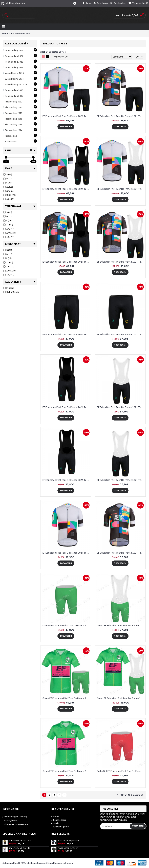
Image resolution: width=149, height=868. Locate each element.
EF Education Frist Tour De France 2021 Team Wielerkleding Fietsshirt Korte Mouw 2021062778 (66, 553)
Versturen (138, 826)
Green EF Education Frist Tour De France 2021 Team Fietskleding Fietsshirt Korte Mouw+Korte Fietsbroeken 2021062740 (66, 698)
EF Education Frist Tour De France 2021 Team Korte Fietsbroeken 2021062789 (121, 334)
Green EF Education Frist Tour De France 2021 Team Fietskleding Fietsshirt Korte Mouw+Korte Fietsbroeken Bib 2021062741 (121, 698)
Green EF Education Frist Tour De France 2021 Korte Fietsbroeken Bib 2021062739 (121, 626)
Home (55, 817)
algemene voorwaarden (15, 824)
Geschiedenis (59, 820)
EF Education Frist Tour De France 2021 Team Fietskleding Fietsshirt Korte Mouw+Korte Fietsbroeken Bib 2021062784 (121, 189)
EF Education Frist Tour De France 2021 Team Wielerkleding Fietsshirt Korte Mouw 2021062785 (121, 553)
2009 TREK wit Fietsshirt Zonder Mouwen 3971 (21, 848)
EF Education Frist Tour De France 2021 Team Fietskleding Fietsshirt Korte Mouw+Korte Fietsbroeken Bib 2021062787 (66, 262)
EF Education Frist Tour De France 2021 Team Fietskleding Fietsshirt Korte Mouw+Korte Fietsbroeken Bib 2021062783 (66, 189)
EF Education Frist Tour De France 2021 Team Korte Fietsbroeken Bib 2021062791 (121, 480)
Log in (55, 823)
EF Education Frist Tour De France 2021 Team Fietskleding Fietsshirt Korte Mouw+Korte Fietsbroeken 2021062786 (121, 116)
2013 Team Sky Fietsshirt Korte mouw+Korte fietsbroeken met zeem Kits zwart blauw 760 (70, 841)
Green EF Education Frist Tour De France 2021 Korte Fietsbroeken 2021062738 (66, 626)
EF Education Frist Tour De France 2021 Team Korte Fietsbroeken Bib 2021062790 (66, 480)
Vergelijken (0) (60, 57)
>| (64, 795)
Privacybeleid (10, 821)
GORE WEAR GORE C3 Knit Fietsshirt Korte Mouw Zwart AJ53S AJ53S (70, 848)
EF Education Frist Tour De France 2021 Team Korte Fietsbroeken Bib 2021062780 (66, 407)
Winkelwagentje (60, 827)
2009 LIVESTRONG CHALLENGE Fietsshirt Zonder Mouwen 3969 (21, 841)
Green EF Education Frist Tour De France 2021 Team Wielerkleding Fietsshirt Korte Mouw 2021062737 (66, 771)
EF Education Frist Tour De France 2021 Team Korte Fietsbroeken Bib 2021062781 (121, 407)
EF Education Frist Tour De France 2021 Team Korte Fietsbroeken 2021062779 (66, 334)
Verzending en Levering (15, 817)
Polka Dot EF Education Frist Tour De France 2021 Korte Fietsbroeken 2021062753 (121, 771)
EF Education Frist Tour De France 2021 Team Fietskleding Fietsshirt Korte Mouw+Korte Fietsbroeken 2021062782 (66, 116)
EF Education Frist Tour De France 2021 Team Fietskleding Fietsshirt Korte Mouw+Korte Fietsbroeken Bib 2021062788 (121, 262)
